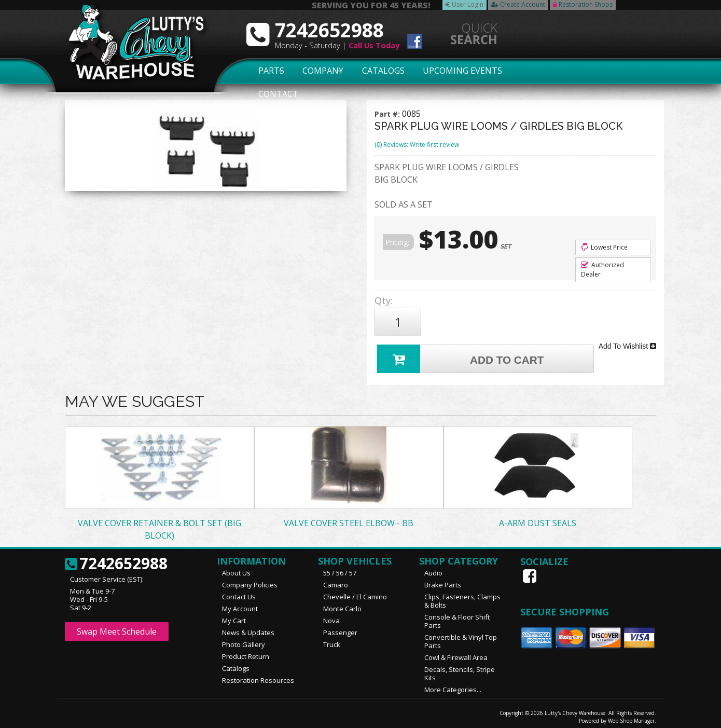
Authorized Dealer (602, 270)
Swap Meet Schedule (117, 627)
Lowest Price (604, 247)
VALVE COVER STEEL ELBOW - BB (349, 518)
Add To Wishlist (627, 342)
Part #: (388, 114)
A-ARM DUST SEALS (538, 518)
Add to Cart (462, 353)
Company (320, 71)
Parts (266, 71)
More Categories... (453, 685)
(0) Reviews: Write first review (417, 145)
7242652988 (116, 559)
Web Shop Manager (631, 716)
